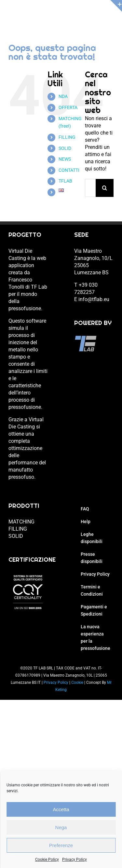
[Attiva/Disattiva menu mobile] (110, 16)
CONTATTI (69, 170)
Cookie (77, 683)
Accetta (61, 809)
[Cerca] (105, 188)
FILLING (67, 137)
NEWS (65, 159)
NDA (63, 96)
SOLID (65, 148)
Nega (61, 827)
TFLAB (65, 181)
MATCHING (21, 522)
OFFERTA (68, 107)
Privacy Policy (75, 860)
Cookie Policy (47, 860)
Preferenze (61, 845)
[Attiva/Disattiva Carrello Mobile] (97, 16)
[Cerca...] (90, 188)
